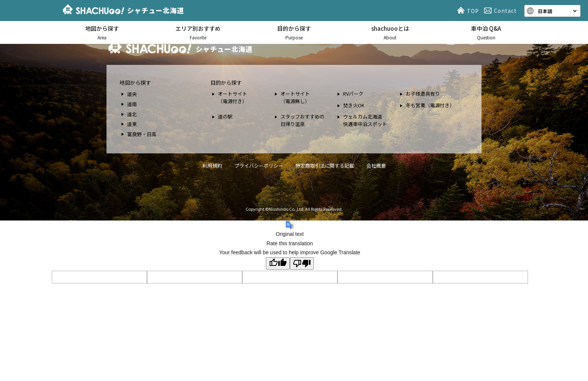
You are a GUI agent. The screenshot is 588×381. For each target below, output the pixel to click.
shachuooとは (390, 33)
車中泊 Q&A (486, 33)
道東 (132, 124)
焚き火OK (354, 105)
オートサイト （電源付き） (232, 97)
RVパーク (353, 94)
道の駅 (225, 116)
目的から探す (294, 33)
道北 (132, 114)
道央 (132, 94)
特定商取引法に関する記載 (325, 166)
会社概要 (376, 166)
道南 (132, 104)
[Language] (557, 11)
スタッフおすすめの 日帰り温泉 (302, 120)
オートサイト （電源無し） (295, 97)
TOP (469, 10)
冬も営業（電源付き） (430, 105)
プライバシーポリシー (259, 166)
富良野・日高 (142, 134)
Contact (502, 10)
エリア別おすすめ (198, 33)
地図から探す (102, 33)
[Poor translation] (302, 263)
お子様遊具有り (423, 94)
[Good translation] (278, 263)
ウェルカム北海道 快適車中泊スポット (365, 120)
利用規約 (212, 166)
